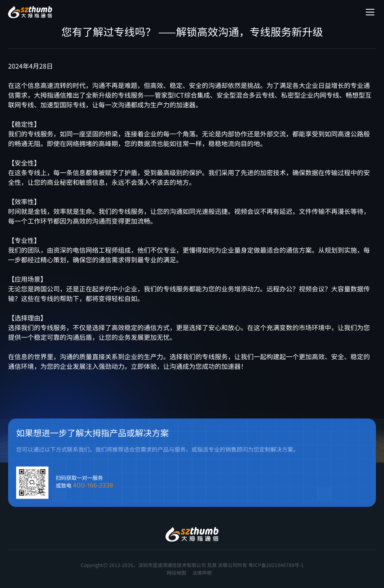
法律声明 (202, 572)
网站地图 (176, 572)
